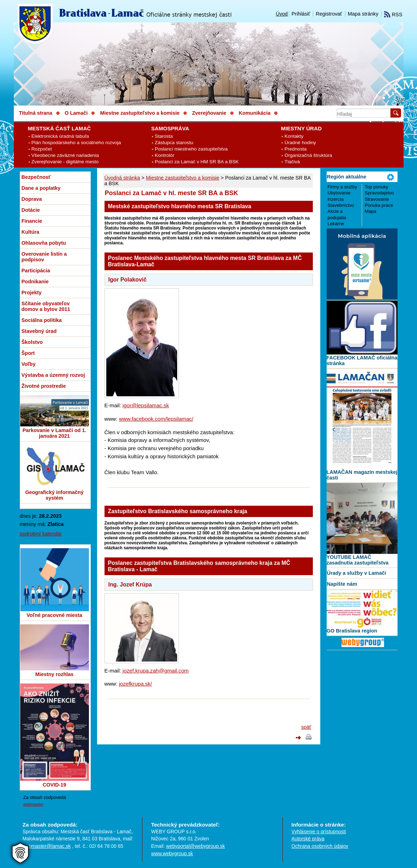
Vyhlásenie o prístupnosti (319, 832)
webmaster (33, 804)
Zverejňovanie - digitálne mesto (65, 162)
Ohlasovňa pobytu (44, 243)
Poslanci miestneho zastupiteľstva (191, 149)
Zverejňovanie (209, 113)
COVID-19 (54, 785)
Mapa (371, 211)
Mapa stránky (363, 14)
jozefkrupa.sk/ (136, 684)
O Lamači (76, 113)
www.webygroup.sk (172, 853)
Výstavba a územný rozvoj (53, 375)
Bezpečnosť (36, 177)
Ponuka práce (379, 205)
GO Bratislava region (352, 631)
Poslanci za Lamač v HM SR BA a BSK (197, 162)
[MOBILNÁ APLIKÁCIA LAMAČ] (362, 297)
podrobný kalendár (41, 534)
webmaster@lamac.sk (47, 846)
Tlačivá (292, 162)
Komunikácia (255, 113)
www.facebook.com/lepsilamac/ (156, 419)
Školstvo (32, 342)
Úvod (282, 14)
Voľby (29, 364)
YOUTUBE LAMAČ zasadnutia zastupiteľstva (358, 560)
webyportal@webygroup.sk (196, 846)
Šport (28, 353)
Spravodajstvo (379, 193)
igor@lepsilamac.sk (146, 405)
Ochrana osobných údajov (320, 846)
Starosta (164, 136)
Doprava (32, 199)
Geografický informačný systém (54, 495)
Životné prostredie (44, 386)
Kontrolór (165, 155)
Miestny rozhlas (55, 674)
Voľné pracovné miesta (54, 615)
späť (306, 727)
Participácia (36, 271)
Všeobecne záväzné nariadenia (65, 155)
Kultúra (30, 232)
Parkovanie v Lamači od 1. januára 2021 (55, 433)
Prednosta (295, 149)
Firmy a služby (343, 187)
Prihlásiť (301, 14)
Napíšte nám (342, 584)
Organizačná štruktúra (308, 155)
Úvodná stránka (122, 178)
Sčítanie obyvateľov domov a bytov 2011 (46, 306)
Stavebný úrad (39, 331)
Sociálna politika (42, 320)
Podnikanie (35, 282)
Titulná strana (36, 113)
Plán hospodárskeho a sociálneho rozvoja (76, 143)
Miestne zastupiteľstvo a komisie (183, 178)
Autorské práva (308, 839)
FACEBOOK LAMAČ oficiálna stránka (362, 361)
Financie (32, 221)
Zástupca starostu (174, 143)
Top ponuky (377, 187)
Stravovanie (377, 199)
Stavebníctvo (341, 205)
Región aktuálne (347, 177)
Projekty (32, 293)
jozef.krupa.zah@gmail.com (156, 671)
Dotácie (31, 210)
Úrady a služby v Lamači (357, 573)
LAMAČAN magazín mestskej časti (362, 475)
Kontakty (294, 136)
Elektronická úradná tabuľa (60, 136)
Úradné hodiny (300, 143)
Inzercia (336, 199)
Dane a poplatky (41, 188)
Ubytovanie (339, 193)
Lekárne (336, 224)
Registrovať (329, 14)
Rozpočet (42, 149)
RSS (393, 15)
